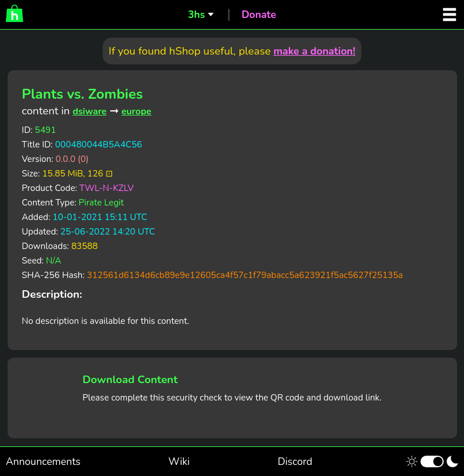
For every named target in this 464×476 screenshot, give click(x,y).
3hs (196, 15)
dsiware (90, 111)
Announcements (43, 461)
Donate (259, 15)
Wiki (179, 461)
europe (136, 111)
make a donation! (314, 51)
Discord (295, 461)
